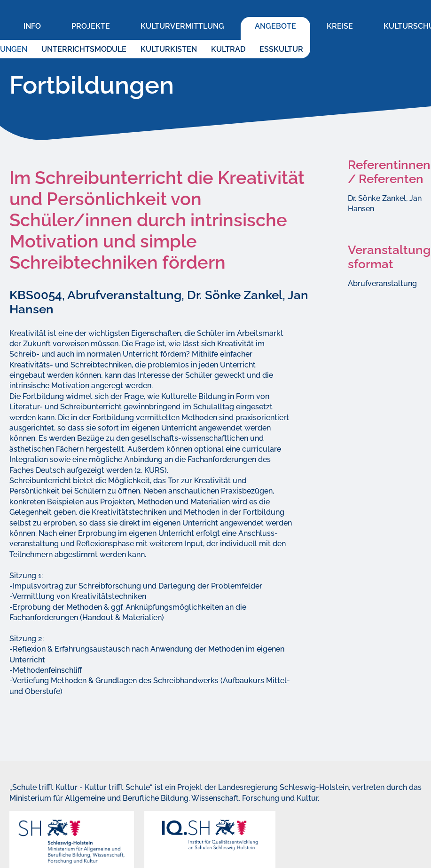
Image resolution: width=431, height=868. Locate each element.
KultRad (228, 49)
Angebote (275, 26)
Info (32, 26)
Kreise (340, 26)
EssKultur (281, 49)
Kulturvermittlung (182, 26)
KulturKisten (169, 49)
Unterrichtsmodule (84, 49)
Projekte (91, 26)
